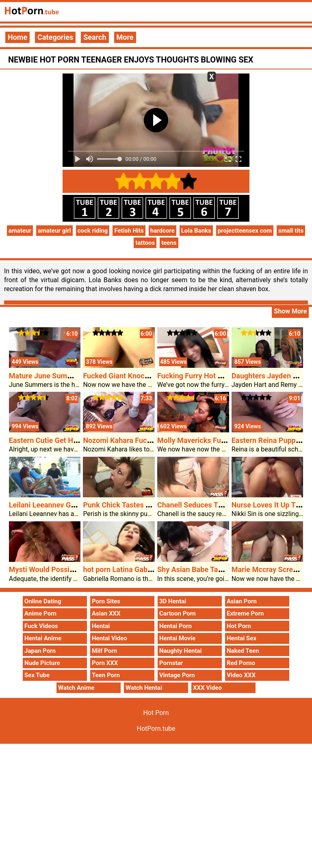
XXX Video (207, 688)
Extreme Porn (245, 613)
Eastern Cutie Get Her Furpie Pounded (71, 440)
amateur (20, 231)
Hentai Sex (242, 638)
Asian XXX (106, 613)
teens (169, 243)
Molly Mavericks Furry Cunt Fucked (215, 440)
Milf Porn (104, 651)
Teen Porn (106, 675)
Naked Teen (243, 651)
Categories (55, 37)
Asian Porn (242, 601)
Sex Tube (37, 675)
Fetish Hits (129, 231)
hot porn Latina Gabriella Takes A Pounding (154, 569)
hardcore (162, 231)
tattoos (145, 243)
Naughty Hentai (181, 651)
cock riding (93, 231)
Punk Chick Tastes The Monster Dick (143, 505)
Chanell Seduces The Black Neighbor (218, 505)
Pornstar (171, 663)
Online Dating (43, 601)
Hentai (101, 626)
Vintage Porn (177, 675)
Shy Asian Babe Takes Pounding (210, 569)
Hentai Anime (43, 638)
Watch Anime (76, 688)
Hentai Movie (177, 638)
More (125, 37)
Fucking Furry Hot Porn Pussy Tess (215, 376)
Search (95, 37)
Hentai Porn (175, 626)
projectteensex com (245, 231)
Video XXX (241, 675)
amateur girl (54, 231)
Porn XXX (105, 663)
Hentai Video (109, 638)
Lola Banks (196, 231)
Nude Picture (42, 663)
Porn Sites (106, 601)
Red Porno (241, 663)
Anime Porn (40, 613)
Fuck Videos (41, 626)
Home (17, 37)
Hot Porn (239, 626)
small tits (291, 231)
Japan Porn (40, 651)
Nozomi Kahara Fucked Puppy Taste (142, 440)
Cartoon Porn (178, 613)
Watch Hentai (144, 688)
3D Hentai (173, 601)
